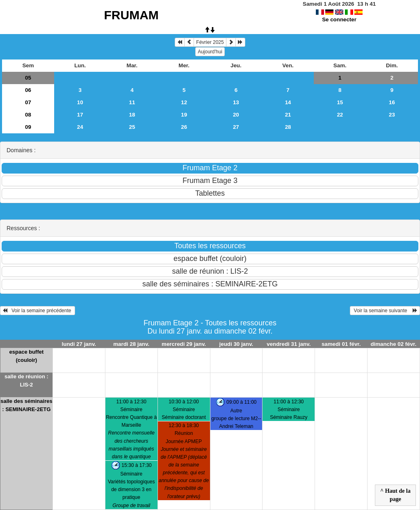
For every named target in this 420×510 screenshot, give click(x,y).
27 (236, 127)
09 (28, 127)
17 (80, 115)
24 (80, 127)
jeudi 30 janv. (236, 344)
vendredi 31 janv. (289, 344)
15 (340, 102)
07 (28, 102)
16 (392, 102)
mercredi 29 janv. (184, 344)
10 (80, 102)
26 (184, 127)
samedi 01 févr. (341, 344)
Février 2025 (210, 42)
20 (236, 115)
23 (392, 115)
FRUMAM (131, 15)
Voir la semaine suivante (385, 311)
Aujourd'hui (210, 52)
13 (236, 102)
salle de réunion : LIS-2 (26, 381)
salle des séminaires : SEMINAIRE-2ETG (26, 405)
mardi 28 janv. (131, 344)
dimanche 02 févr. (393, 344)
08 (28, 115)
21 (288, 115)
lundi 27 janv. (79, 344)
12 (184, 102)
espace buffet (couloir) (27, 356)
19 (184, 115)
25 (132, 127)
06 (28, 90)
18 (132, 115)
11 (132, 102)
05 (28, 78)
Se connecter (339, 19)
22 (340, 115)
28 (288, 127)
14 (288, 102)
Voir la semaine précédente (38, 311)
